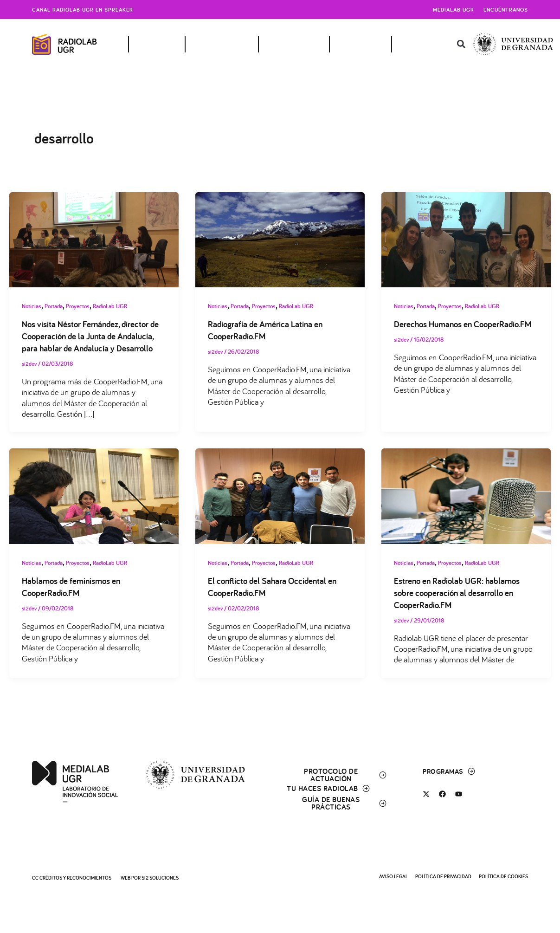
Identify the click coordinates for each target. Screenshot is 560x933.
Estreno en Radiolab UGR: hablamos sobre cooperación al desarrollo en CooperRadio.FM (460, 605)
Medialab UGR (454, 10)
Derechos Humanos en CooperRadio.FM (436, 330)
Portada (56, 306)
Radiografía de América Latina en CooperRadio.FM (268, 330)
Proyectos (83, 306)
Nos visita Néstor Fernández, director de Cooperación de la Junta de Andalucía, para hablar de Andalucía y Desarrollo (90, 343)
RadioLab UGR (118, 306)
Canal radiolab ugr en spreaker (83, 10)
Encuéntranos (506, 10)
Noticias (32, 306)
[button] (461, 44)
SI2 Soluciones (160, 878)
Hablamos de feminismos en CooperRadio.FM (74, 599)
